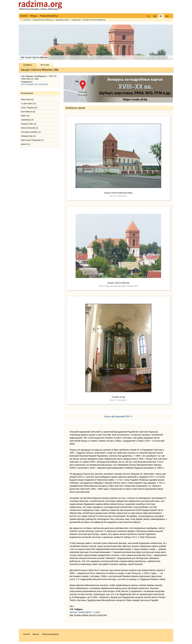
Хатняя (26, 20)
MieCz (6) (25, 116)
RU (167, 16)
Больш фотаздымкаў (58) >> (118, 416)
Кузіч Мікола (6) (28, 112)
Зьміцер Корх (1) (28, 136)
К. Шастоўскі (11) (29, 103)
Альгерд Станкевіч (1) (31, 132)
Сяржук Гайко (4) (29, 124)
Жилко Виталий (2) (30, 128)
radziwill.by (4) (27, 120)
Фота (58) (45, 65)
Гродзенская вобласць (43, 20)
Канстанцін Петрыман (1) (32, 140)
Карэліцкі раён (62, 20)
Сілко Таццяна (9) (29, 108)
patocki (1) (26, 144)
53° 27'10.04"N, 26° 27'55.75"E (34, 84)
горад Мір (76, 20)
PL (149, 16)
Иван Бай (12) (27, 99)
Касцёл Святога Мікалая (94, 20)
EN (155, 16)
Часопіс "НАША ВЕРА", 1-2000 (85, 612)
